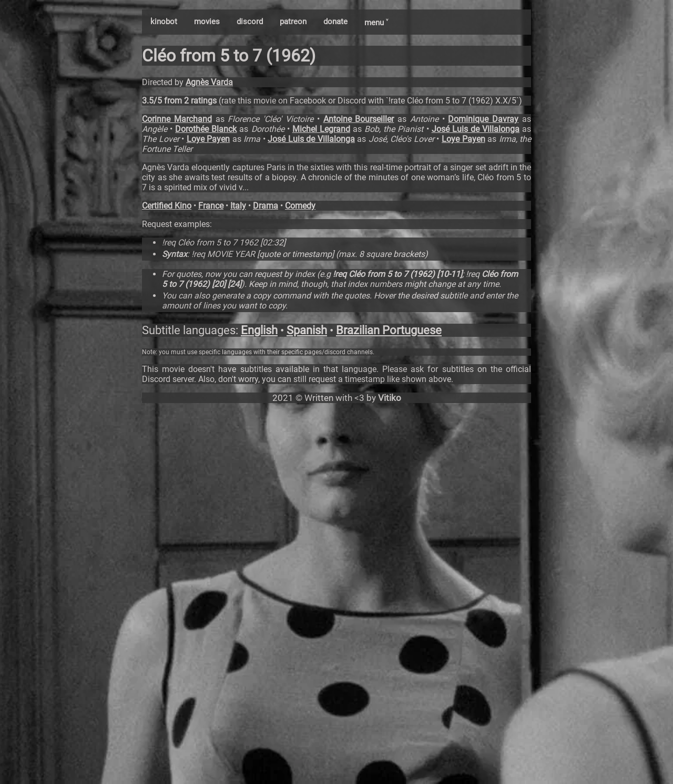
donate (335, 22)
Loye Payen (208, 139)
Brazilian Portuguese (389, 330)
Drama (266, 206)
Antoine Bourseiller (359, 119)
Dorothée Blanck (206, 129)
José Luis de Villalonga (476, 129)
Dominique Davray (483, 119)
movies (207, 22)
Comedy (300, 206)
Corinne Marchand (177, 119)
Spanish (307, 330)
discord (250, 22)
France (211, 206)
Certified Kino (167, 206)
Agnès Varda (209, 82)
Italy (238, 206)
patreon (293, 22)
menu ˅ (376, 23)
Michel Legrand (321, 129)
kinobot (164, 22)
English (259, 330)
